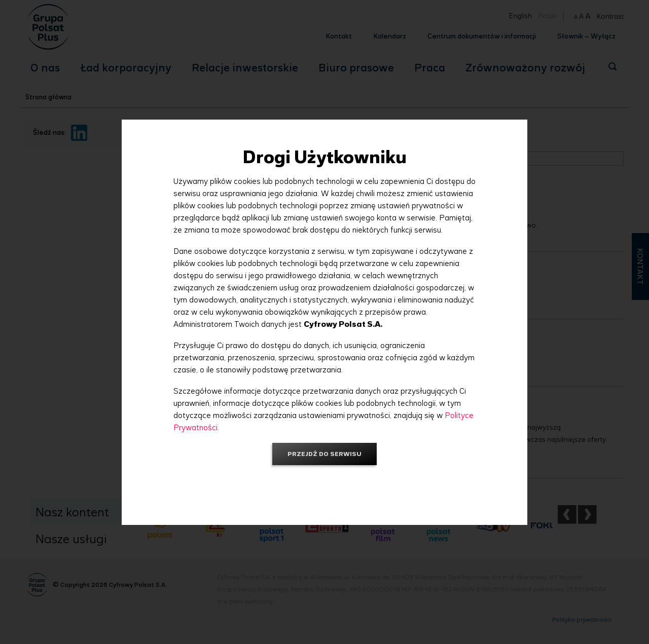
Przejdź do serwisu (324, 454)
